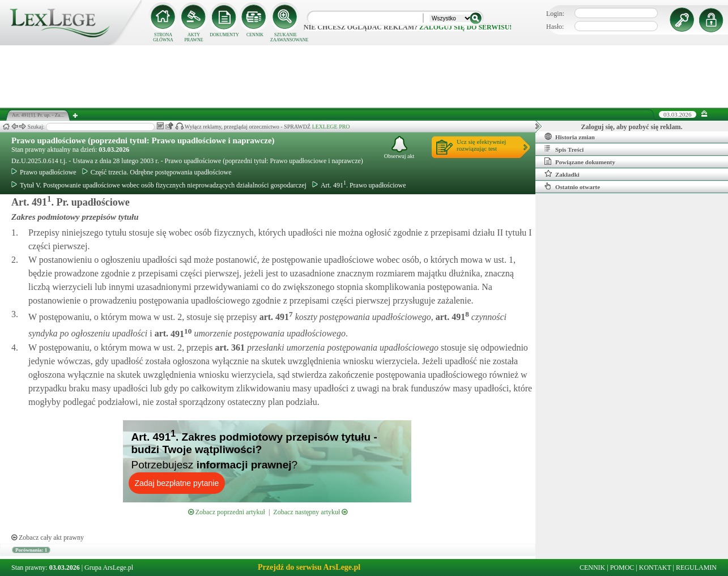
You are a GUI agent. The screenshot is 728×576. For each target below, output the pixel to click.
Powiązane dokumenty (580, 161)
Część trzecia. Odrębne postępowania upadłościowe (157, 172)
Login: (555, 14)
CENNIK (255, 35)
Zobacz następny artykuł (310, 512)
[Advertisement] (364, 76)
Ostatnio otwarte (572, 186)
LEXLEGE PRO (331, 127)
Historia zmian (570, 136)
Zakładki (562, 174)
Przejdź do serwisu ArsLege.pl (309, 567)
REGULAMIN (696, 568)
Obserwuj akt (399, 148)
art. (275, 317)
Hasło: (555, 27)
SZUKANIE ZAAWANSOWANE (286, 37)
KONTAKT (655, 568)
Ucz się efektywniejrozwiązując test (481, 145)
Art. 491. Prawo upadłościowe (359, 185)
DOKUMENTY (224, 35)
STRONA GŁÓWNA (163, 37)
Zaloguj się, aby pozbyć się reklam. (632, 127)
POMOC (622, 568)
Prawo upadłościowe (44, 172)
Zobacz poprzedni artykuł (227, 512)
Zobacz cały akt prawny (48, 537)
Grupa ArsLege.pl (109, 568)
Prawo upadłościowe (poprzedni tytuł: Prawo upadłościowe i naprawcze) (143, 140)
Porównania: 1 (31, 550)
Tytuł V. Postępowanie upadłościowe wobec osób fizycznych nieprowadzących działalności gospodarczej (159, 185)
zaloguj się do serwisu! (465, 27)
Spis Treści (564, 149)
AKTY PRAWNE (193, 37)
